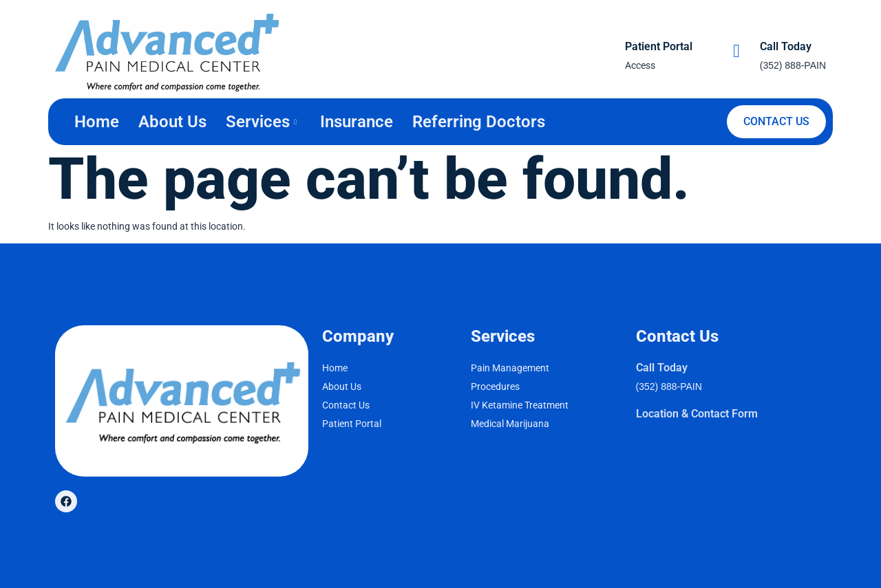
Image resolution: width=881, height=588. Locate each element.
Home (97, 122)
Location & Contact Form (697, 414)
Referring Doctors (479, 122)
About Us (172, 122)
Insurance (357, 122)
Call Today (786, 46)
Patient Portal (659, 46)
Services (261, 122)
